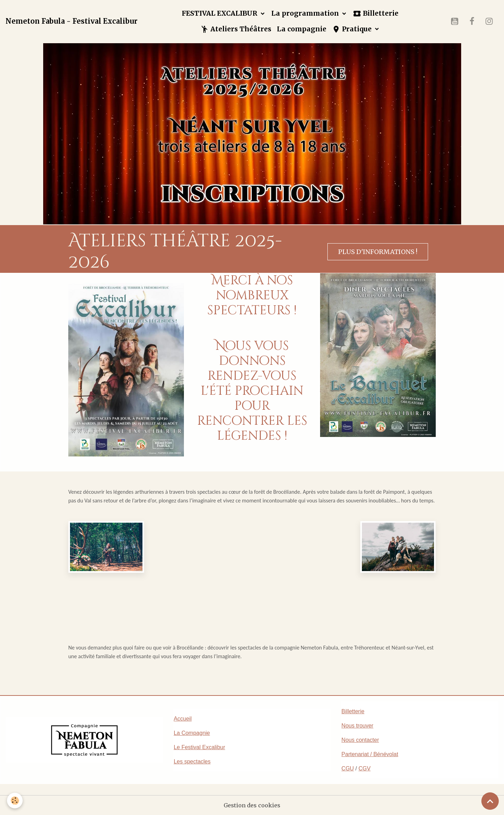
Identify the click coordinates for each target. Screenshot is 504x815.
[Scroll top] (490, 801)
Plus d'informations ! (378, 252)
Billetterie (376, 13)
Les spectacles (192, 762)
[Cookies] (15, 801)
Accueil (183, 719)
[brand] (72, 21)
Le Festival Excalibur (200, 747)
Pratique (353, 29)
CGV (365, 768)
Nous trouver (357, 726)
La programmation (306, 13)
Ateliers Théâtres (236, 29)
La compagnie (302, 29)
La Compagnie (192, 733)
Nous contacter (360, 740)
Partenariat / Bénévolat (370, 754)
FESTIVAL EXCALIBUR (220, 13)
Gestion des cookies (252, 805)
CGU (348, 768)
